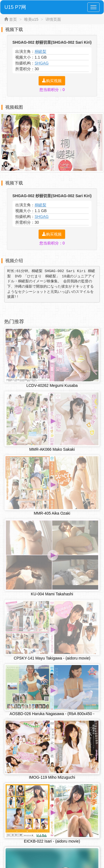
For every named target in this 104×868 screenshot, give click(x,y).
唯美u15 (31, 19)
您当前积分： (52, 90)
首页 (13, 19)
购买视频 (52, 81)
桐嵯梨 (40, 51)
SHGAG (42, 63)
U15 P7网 (15, 7)
